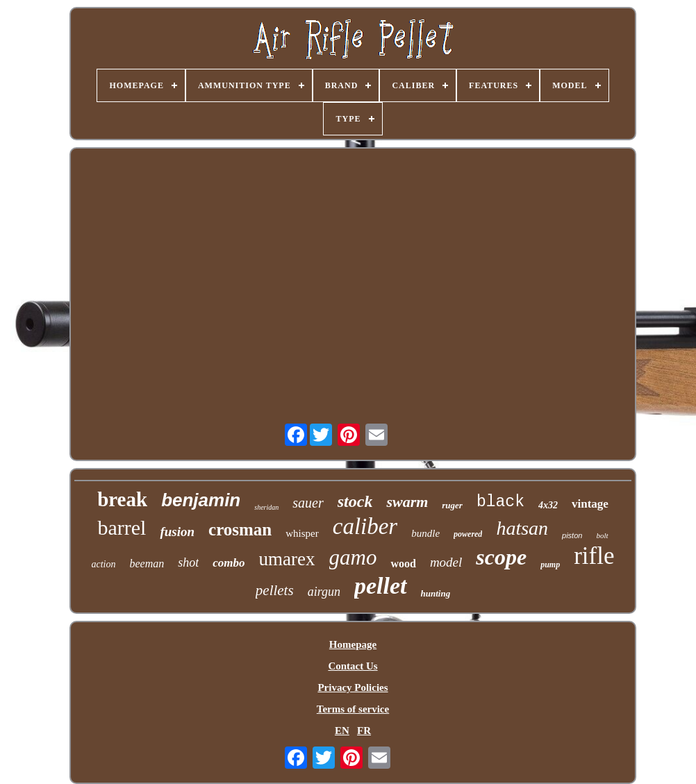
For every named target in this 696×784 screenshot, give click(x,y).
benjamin (201, 500)
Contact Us (353, 666)
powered (468, 534)
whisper (302, 533)
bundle (425, 533)
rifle (594, 556)
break (122, 499)
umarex (287, 559)
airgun (324, 592)
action (104, 564)
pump (550, 565)
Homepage (353, 644)
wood (403, 564)
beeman (147, 564)
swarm (407, 502)
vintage (590, 504)
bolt (602, 535)
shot (188, 562)
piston (572, 535)
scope (501, 557)
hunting (436, 593)
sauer (308, 503)
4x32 (548, 505)
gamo (353, 557)
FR (364, 731)
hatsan (522, 528)
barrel (122, 527)
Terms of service (353, 709)
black (500, 502)
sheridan (266, 507)
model (446, 562)
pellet (381, 586)
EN (342, 731)
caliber (365, 526)
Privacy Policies (353, 687)
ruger (452, 505)
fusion (177, 532)
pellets (275, 590)
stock (355, 501)
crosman (240, 529)
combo (229, 563)
